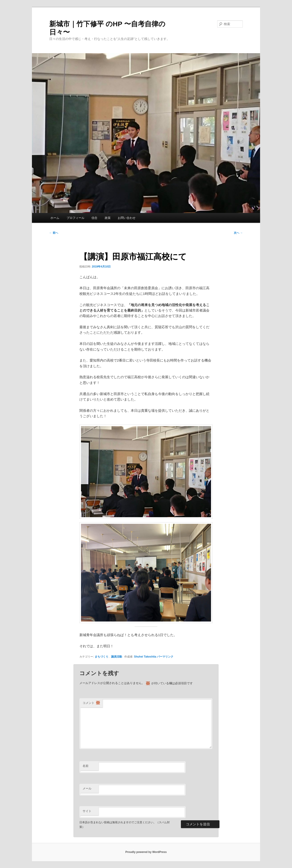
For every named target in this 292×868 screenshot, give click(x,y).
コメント (91, 703)
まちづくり (102, 657)
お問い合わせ (127, 218)
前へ (54, 233)
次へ (238, 233)
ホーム (55, 218)
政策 (108, 218)
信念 (94, 218)
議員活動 (117, 657)
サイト (87, 811)
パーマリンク (165, 657)
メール (87, 788)
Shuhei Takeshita (145, 657)
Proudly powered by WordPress (146, 852)
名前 (86, 766)
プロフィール (76, 218)
